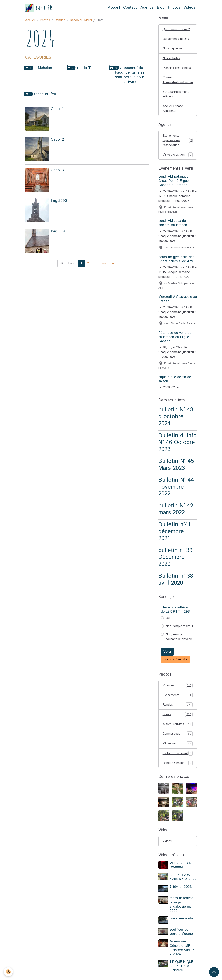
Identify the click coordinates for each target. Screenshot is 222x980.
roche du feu (45, 94)
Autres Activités (178, 727)
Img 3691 (59, 231)
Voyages (178, 688)
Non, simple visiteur (179, 628)
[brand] (39, 8)
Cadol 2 (57, 140)
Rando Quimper (178, 771)
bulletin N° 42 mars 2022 (176, 511)
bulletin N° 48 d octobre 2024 (176, 419)
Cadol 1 (57, 109)
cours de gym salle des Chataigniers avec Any (176, 261)
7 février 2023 (181, 895)
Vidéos (189, 8)
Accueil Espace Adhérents (173, 110)
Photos (174, 8)
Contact (130, 8)
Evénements (178, 697)
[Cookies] (8, 972)
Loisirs (178, 717)
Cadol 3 (57, 170)
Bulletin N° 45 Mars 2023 (176, 467)
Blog (161, 8)
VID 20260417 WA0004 (181, 873)
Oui (168, 620)
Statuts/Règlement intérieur (176, 95)
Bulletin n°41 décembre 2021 (174, 534)
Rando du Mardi (81, 20)
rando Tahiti (87, 68)
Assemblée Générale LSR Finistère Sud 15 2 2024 (182, 955)
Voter (167, 654)
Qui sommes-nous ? (177, 29)
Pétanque (178, 747)
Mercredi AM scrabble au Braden (178, 301)
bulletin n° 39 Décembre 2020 (175, 559)
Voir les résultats (175, 661)
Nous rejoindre (173, 49)
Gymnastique (178, 737)
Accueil (114, 8)
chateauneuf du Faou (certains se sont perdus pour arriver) (130, 75)
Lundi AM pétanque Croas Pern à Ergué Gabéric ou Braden (174, 183)
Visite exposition (178, 157)
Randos (60, 20)
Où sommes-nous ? (176, 39)
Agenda (147, 8)
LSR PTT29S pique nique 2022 (183, 885)
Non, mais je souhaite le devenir (179, 639)
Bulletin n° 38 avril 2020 (176, 582)
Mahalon (45, 68)
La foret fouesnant (178, 759)
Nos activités (172, 59)
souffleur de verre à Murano (182, 939)
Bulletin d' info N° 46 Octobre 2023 (178, 444)
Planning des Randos (177, 69)
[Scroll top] (214, 972)
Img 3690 (59, 201)
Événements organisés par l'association (178, 142)
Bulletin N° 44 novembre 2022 (176, 489)
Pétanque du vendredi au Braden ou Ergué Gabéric (175, 339)
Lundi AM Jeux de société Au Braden (173, 225)
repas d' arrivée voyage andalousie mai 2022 (182, 912)
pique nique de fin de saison (175, 381)
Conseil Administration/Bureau (178, 81)
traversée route (182, 926)
